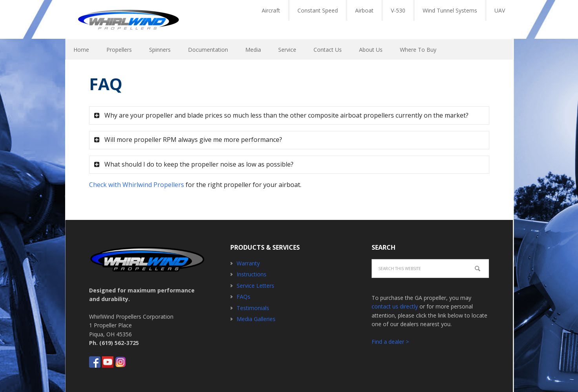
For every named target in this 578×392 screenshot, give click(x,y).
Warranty (248, 263)
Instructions (252, 274)
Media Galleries (256, 319)
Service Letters (255, 286)
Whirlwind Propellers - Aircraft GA (128, 20)
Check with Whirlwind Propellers (137, 185)
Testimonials (253, 308)
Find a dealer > (390, 342)
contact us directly (395, 306)
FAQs (243, 297)
